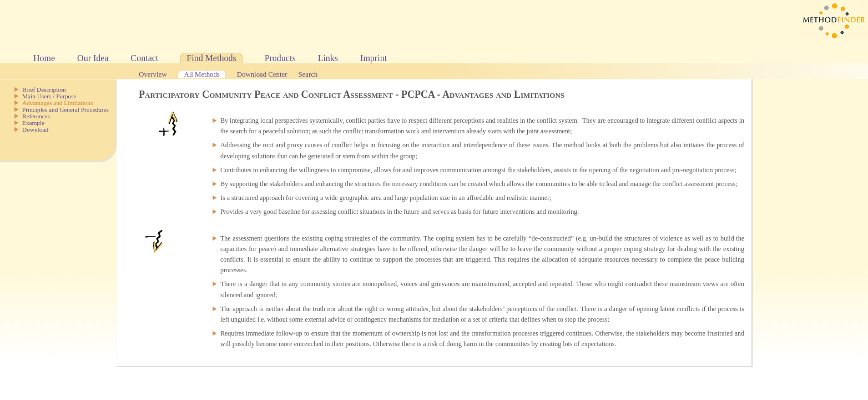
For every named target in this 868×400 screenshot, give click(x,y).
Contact (145, 58)
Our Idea (93, 58)
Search (308, 74)
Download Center (262, 74)
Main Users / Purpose (49, 96)
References (36, 116)
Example (33, 123)
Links (328, 58)
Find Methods (211, 58)
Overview (153, 74)
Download (35, 129)
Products (280, 58)
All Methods (201, 74)
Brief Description (44, 89)
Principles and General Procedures (65, 109)
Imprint (374, 58)
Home (44, 58)
